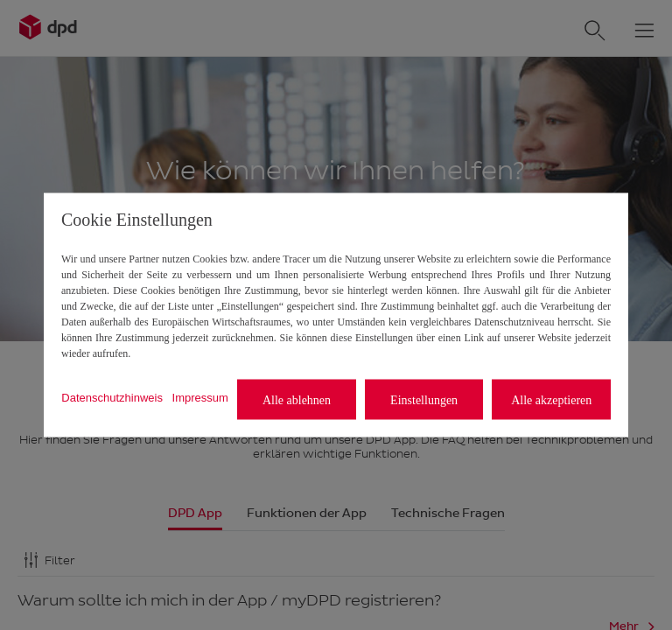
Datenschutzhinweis (112, 397)
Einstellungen (424, 399)
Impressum (200, 397)
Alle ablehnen (297, 399)
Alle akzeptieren (551, 399)
